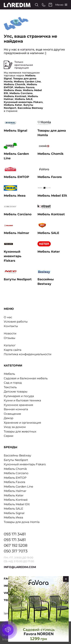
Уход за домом (15, 427)
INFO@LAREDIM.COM (20, 567)
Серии (9, 436)
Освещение (12, 414)
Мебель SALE (13, 509)
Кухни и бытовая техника (22, 400)
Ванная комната (16, 409)
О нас (8, 317)
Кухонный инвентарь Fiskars (25, 464)
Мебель (9, 374)
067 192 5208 (16, 545)
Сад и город (13, 383)
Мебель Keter (14, 495)
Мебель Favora (14, 482)
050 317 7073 (16, 551)
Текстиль (10, 387)
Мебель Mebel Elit (17, 504)
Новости (10, 333)
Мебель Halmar (15, 491)
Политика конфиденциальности (28, 354)
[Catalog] (61, 5)
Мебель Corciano (16, 473)
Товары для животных (20, 431)
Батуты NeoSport (16, 460)
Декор (9, 418)
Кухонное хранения (18, 405)
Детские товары (16, 391)
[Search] (37, 5)
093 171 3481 (15, 534)
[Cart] (50, 5)
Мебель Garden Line (18, 486)
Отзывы (10, 338)
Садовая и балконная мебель (26, 378)
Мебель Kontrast (16, 500)
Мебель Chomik (15, 469)
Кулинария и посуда (19, 396)
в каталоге (26, 49)
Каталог (10, 345)
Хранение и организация (22, 423)
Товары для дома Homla (22, 522)
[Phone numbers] (44, 5)
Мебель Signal (14, 513)
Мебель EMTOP (15, 478)
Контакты (11, 326)
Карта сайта (13, 350)
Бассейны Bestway (17, 455)
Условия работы (16, 322)
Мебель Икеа (13, 517)
